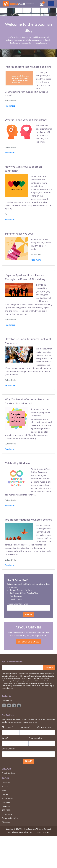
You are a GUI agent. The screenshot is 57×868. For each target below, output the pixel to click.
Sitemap (46, 832)
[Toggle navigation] (51, 4)
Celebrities (6, 782)
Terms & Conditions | (34, 832)
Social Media (7, 814)
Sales (4, 790)
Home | (11, 832)
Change (5, 794)
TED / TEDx (7, 810)
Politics (5, 786)
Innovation (6, 802)
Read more (10, 106)
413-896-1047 (8, 701)
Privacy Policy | (20, 832)
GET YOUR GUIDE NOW (28, 642)
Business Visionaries (10, 818)
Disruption (6, 822)
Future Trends (7, 798)
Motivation (6, 806)
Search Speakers (8, 773)
